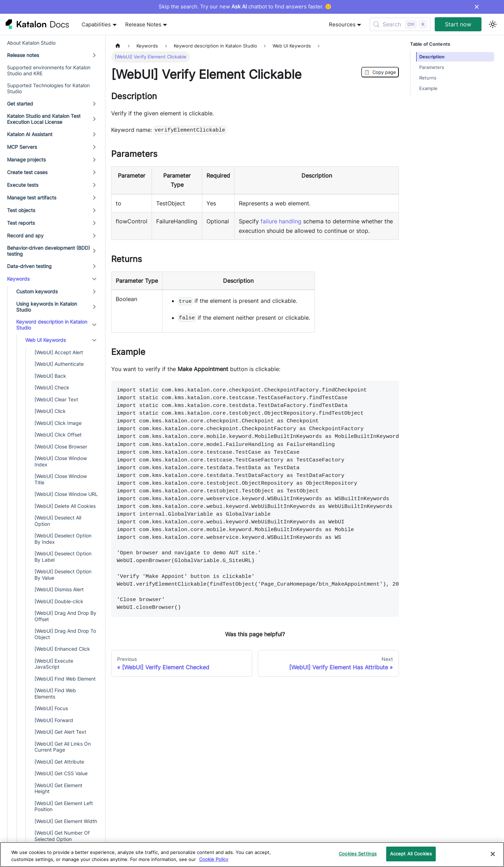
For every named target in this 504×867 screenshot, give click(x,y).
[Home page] (118, 46)
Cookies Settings (358, 854)
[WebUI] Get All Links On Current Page (63, 747)
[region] (252, 855)
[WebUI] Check (52, 387)
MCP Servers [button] (22, 147)
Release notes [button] (23, 55)
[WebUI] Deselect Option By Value (63, 575)
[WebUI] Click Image (58, 423)
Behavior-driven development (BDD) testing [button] (49, 251)
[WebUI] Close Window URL (66, 494)
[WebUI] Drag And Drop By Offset (65, 616)
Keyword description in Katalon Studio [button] (52, 325)
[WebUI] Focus (51, 708)
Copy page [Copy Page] (380, 72)
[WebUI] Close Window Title (61, 479)
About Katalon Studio (31, 43)
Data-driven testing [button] (29, 266)
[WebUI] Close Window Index (61, 461)
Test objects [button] (21, 210)
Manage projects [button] (26, 160)
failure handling (281, 221)
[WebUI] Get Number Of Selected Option (62, 836)
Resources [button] (342, 24)
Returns (428, 78)
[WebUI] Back (50, 376)
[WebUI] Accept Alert (59, 352)
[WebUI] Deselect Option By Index (63, 539)
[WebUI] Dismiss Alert (59, 589)
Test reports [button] (21, 223)
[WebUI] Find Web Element (65, 679)
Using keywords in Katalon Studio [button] (47, 307)
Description (432, 57)
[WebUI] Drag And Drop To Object (65, 634)
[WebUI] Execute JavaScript (54, 664)
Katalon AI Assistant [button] (30, 134)
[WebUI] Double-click (59, 601)
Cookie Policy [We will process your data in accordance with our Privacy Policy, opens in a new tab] (214, 859)
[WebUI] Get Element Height (58, 788)
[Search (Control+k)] (400, 24)
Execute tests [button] (23, 185)
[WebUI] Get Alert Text (60, 732)
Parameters (432, 67)
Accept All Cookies (411, 854)
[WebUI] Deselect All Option (58, 521)
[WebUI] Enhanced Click (62, 649)
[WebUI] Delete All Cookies (65, 506)
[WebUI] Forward (54, 720)
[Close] (493, 854)
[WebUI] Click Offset (58, 435)
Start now (458, 24)
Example (428, 88)
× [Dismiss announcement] (477, 7)
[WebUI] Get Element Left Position (64, 806)
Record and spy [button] (25, 235)
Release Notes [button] (143, 24)
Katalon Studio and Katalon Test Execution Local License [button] (44, 119)
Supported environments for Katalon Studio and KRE (49, 71)
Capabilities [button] (96, 24)
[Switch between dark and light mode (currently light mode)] (493, 24)
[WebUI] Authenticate (59, 364)
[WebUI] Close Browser (61, 447)
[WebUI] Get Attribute (59, 762)
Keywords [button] (18, 279)
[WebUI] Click (50, 411)
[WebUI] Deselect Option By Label (63, 557)
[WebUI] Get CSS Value (61, 773)
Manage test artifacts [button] (32, 197)
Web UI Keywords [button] (46, 340)
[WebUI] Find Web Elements (55, 693)
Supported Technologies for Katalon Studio (48, 88)
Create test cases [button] (27, 172)
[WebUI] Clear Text (56, 399)
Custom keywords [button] (37, 291)
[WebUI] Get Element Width (66, 821)
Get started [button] (20, 104)
